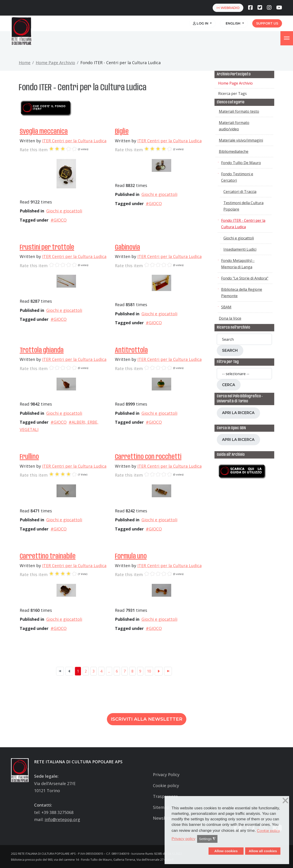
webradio (228, 8)
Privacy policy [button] (184, 839)
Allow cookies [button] (226, 851)
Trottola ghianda (42, 350)
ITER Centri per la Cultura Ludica (74, 141)
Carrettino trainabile (48, 556)
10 (149, 671)
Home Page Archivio (55, 63)
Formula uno (131, 556)
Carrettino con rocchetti (148, 457)
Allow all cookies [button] (263, 851)
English (233, 23)
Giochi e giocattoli (64, 211)
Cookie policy (166, 786)
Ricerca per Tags (232, 93)
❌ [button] (285, 801)
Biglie (122, 132)
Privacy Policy (166, 775)
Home (25, 63)
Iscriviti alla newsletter (147, 719)
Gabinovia (128, 248)
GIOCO (60, 220)
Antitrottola (131, 350)
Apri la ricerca (238, 413)
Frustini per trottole (47, 248)
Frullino (29, 457)
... (109, 671)
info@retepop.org (62, 819)
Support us (267, 23)
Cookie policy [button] (268, 831)
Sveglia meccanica (44, 132)
